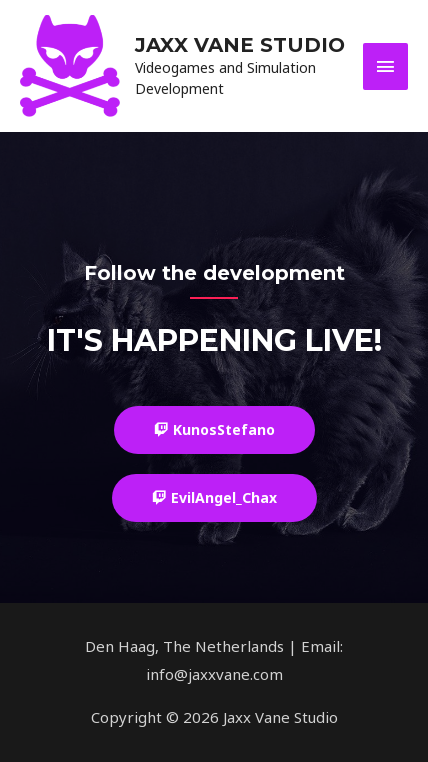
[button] (214, 430)
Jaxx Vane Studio (240, 45)
